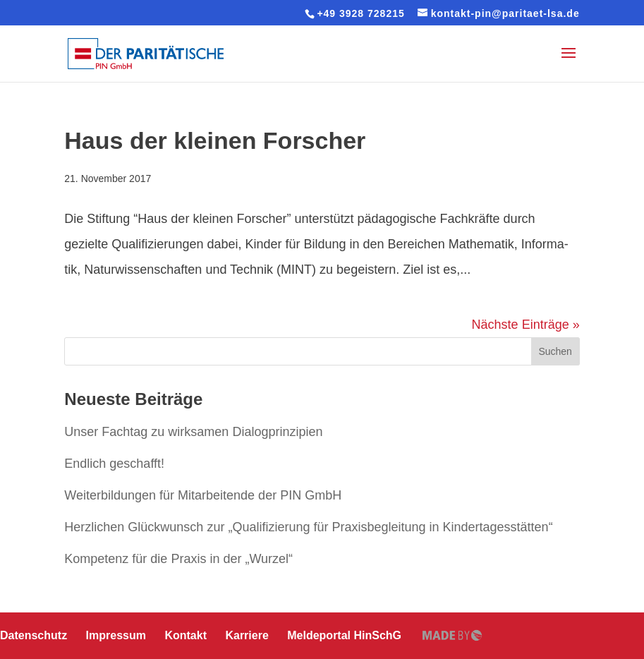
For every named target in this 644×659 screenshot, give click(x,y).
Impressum (116, 635)
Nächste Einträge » (526, 325)
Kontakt (186, 635)
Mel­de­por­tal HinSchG (344, 635)
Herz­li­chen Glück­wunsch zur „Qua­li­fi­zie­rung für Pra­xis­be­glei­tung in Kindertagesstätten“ (308, 527)
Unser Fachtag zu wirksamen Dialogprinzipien (193, 432)
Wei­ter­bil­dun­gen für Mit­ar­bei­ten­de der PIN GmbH (203, 495)
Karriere (247, 635)
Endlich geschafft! (114, 464)
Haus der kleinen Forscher (215, 140)
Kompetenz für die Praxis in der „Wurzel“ (178, 559)
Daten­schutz (34, 635)
